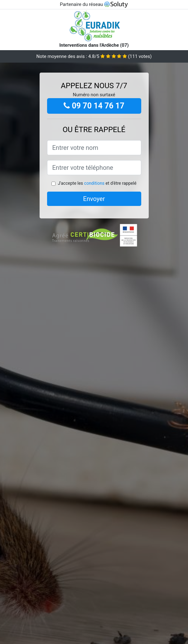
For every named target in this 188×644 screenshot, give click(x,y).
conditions (94, 183)
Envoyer (94, 199)
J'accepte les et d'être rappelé (97, 183)
